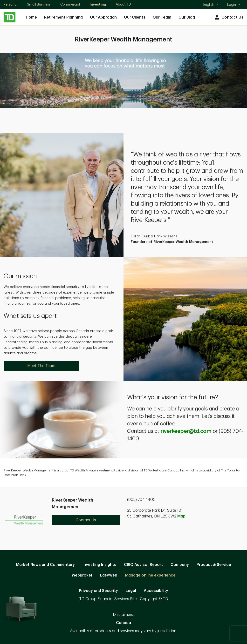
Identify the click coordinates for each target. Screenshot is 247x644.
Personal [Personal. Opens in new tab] (10, 4)
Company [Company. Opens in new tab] (180, 565)
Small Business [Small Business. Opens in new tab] (39, 4)
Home (31, 17)
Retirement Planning (63, 17)
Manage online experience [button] (150, 575)
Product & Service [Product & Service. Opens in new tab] (214, 565)
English (211, 5)
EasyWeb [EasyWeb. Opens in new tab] (109, 575)
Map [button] (181, 516)
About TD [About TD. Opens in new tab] (123, 4)
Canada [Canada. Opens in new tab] (123, 623)
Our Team (162, 17)
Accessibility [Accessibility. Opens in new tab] (156, 591)
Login (234, 5)
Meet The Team (41, 366)
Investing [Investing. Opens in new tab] (98, 4)
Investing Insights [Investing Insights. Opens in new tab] (99, 565)
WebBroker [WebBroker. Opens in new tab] (82, 575)
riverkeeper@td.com (186, 431)
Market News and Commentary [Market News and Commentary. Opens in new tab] (45, 565)
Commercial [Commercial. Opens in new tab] (70, 4)
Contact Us (228, 17)
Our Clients (135, 17)
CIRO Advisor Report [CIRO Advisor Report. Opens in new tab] (143, 565)
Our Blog (187, 17)
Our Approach (103, 17)
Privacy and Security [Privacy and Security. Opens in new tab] (98, 591)
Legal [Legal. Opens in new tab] (131, 591)
